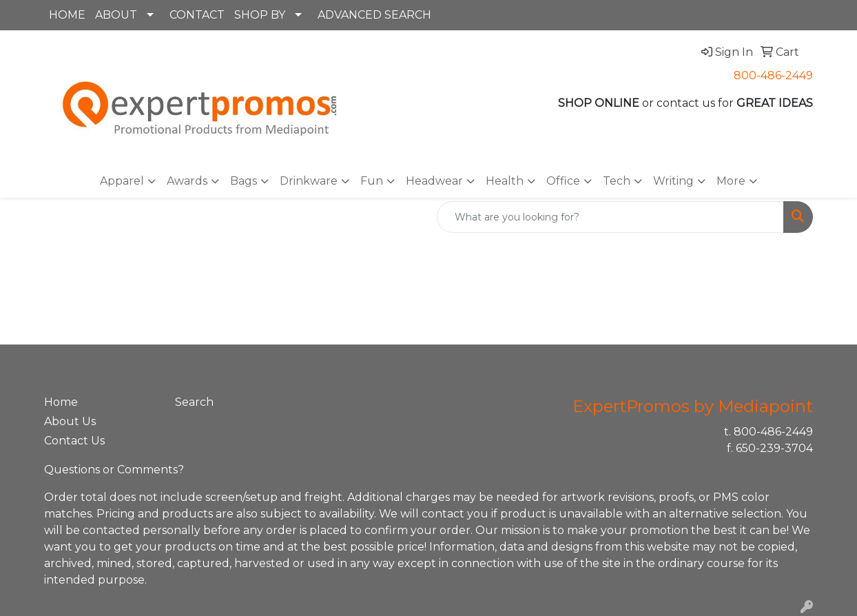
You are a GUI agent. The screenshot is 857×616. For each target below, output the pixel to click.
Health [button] (505, 181)
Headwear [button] (434, 181)
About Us (70, 421)
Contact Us (74, 441)
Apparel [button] (122, 181)
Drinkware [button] (309, 181)
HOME (67, 15)
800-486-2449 (773, 75)
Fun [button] (372, 181)
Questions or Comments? (114, 470)
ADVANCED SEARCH (374, 15)
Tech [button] (617, 181)
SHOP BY (260, 15)
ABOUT (116, 15)
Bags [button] (244, 181)
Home (61, 402)
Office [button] (563, 181)
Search (194, 402)
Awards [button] (187, 181)
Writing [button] (673, 181)
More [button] (731, 181)
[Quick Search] (610, 217)
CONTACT (197, 15)
